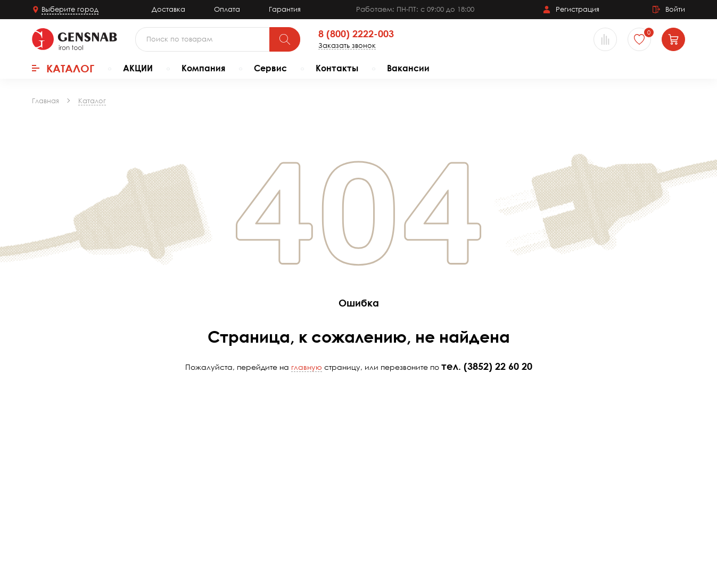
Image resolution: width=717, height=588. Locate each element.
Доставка (168, 9)
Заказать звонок (347, 45)
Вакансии (408, 68)
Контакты (337, 68)
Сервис (270, 68)
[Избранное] (639, 39)
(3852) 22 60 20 (498, 366)
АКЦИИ (138, 68)
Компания (203, 68)
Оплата (227, 9)
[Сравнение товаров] (605, 39)
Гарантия (285, 9)
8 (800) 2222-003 (356, 34)
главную (307, 367)
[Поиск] (285, 39)
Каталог (63, 68)
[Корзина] (673, 39)
